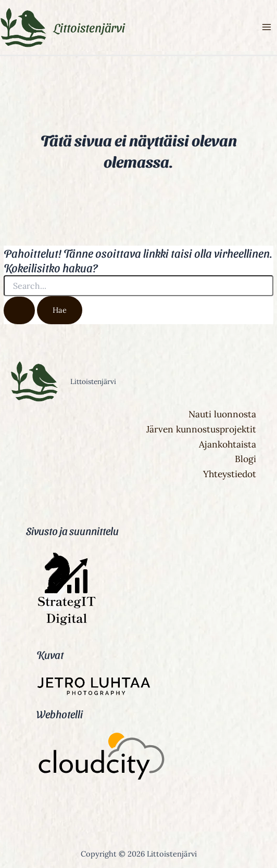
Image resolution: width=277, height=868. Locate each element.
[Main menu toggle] (267, 27)
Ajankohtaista (228, 444)
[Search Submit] (19, 311)
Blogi (245, 459)
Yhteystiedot (230, 474)
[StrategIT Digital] (65, 625)
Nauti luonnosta (222, 414)
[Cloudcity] (102, 758)
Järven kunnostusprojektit (201, 429)
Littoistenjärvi (89, 27)
